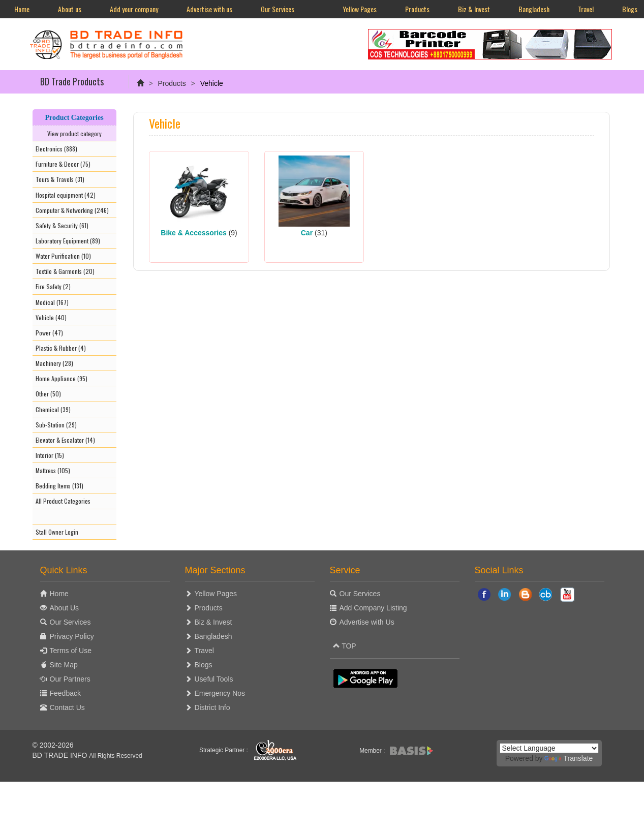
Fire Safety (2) (53, 286)
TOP (345, 646)
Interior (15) (50, 455)
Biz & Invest (474, 9)
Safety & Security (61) (62, 225)
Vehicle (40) (51, 317)
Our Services (278, 9)
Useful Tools (214, 679)
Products (417, 9)
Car (307, 233)
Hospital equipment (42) (66, 195)
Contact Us (67, 707)
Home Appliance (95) (62, 378)
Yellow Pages (360, 9)
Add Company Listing (373, 608)
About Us (65, 608)
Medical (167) (52, 302)
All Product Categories (63, 501)
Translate (569, 758)
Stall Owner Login (57, 532)
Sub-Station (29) (56, 425)
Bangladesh (534, 9)
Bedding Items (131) (59, 486)
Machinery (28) (54, 363)
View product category (74, 133)
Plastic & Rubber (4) (61, 348)
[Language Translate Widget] (549, 748)
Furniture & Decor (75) (63, 164)
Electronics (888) (56, 149)
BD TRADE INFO (60, 755)
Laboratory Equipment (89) (68, 241)
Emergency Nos (220, 693)
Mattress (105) (53, 470)
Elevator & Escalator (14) (65, 440)
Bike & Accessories (193, 233)
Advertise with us (209, 9)
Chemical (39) (53, 409)
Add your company (134, 9)
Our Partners (70, 679)
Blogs (204, 665)
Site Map (64, 665)
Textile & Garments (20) (65, 271)
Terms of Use (71, 651)
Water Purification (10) (63, 256)
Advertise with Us (367, 622)
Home (22, 9)
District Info (212, 707)
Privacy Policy (72, 636)
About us (70, 9)
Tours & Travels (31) (60, 179)
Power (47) (49, 333)
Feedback (65, 693)
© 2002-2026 (53, 745)
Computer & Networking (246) (72, 210)
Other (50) (48, 394)
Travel (586, 9)
